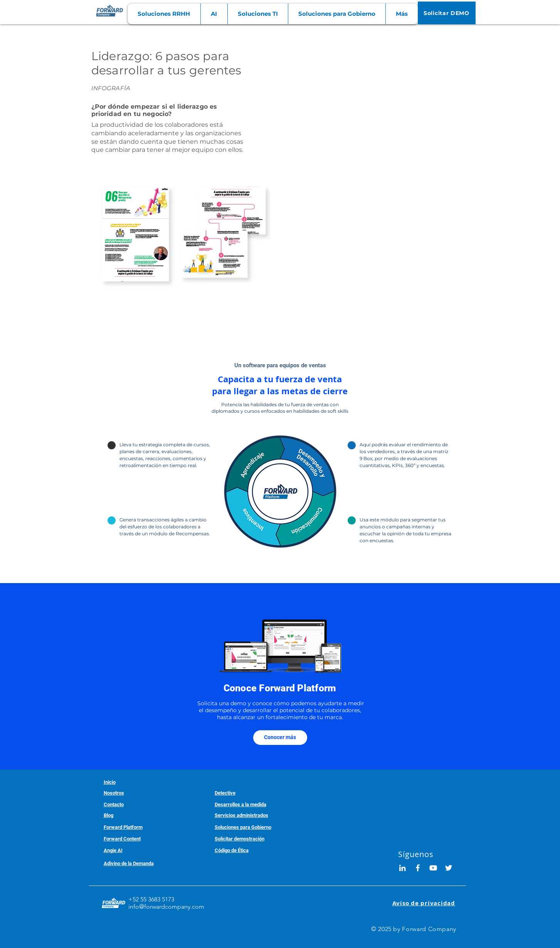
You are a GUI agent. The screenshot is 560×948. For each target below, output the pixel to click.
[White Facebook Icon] (418, 868)
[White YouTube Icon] (433, 868)
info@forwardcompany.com (166, 907)
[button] (164, 14)
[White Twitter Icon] (449, 868)
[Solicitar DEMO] (447, 13)
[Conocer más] (280, 738)
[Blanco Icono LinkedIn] (402, 868)
